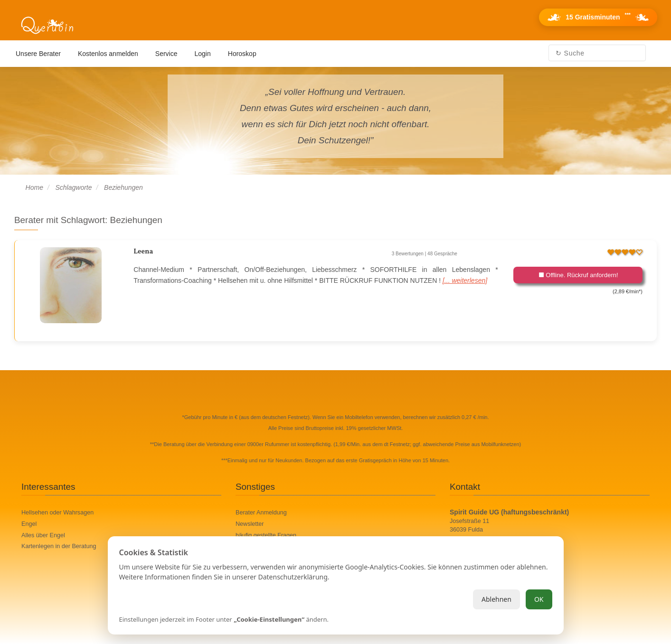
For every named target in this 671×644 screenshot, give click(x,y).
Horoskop (242, 54)
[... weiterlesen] (465, 280)
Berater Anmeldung (261, 513)
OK (539, 599)
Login (203, 54)
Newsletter (250, 524)
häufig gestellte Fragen (266, 535)
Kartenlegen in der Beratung (59, 546)
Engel (29, 524)
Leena (143, 252)
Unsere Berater (38, 54)
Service (166, 54)
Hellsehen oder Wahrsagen (57, 513)
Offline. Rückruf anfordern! (578, 275)
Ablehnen (496, 599)
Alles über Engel (43, 535)
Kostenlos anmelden (108, 54)
